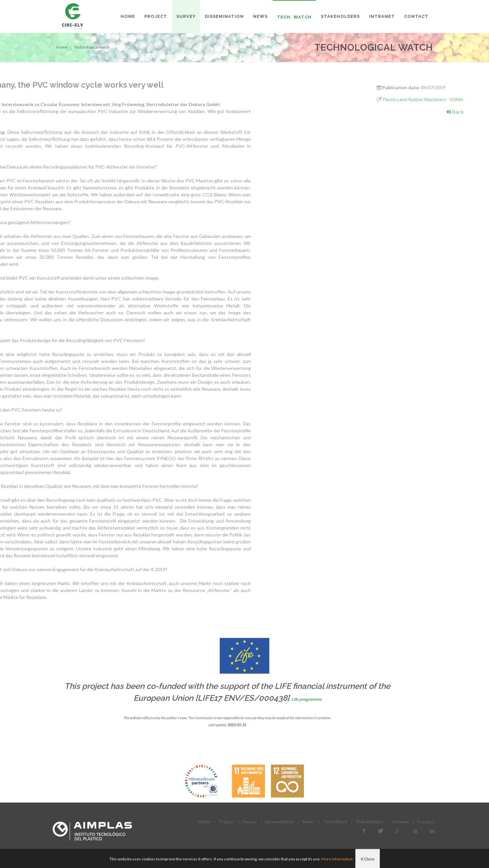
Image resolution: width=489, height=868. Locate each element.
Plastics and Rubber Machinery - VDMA (446, 99)
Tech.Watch (335, 822)
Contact (426, 822)
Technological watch (92, 47)
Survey (250, 822)
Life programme (306, 699)
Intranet (400, 822)
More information (337, 859)
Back (477, 112)
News (309, 822)
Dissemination (280, 822)
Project (227, 822)
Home (62, 47)
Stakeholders (370, 822)
